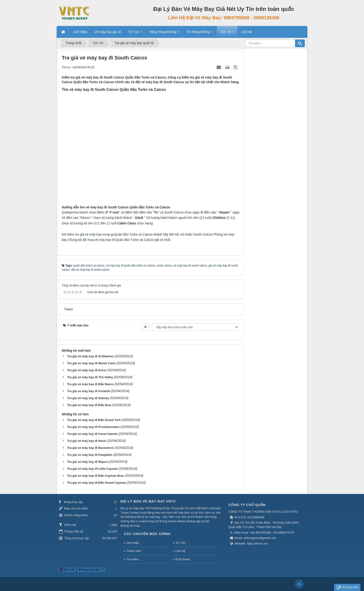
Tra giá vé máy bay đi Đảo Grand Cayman (97, 483)
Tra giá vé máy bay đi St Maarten (90, 356)
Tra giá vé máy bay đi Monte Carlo (91, 363)
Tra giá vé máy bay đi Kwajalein (90, 455)
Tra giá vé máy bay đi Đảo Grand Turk (94, 420)
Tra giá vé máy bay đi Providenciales (93, 427)
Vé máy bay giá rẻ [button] (108, 32)
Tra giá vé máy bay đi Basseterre (91, 448)
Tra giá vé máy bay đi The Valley (90, 377)
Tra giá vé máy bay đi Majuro (88, 462)
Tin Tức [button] (135, 33)
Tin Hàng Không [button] (200, 33)
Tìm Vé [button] (227, 33)
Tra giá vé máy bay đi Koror (87, 370)
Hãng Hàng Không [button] (164, 33)
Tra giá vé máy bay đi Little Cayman (93, 469)
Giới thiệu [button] (80, 32)
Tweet (68, 309)
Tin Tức (181, 543)
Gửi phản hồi (347, 587)
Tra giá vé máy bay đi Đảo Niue (89, 405)
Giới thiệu (133, 543)
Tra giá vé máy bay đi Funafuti (89, 391)
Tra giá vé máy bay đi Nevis (87, 441)
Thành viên (134, 551)
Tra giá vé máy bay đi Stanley (88, 398)
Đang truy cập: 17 (91, 570)
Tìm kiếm (132, 559)
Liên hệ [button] (247, 32)
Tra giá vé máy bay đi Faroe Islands (92, 434)
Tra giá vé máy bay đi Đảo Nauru (90, 384)
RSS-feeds (183, 559)
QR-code (67, 570)
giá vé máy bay (91, 234)
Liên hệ (180, 551)
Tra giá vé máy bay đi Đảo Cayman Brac (96, 476)
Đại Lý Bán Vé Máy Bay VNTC (148, 501)
